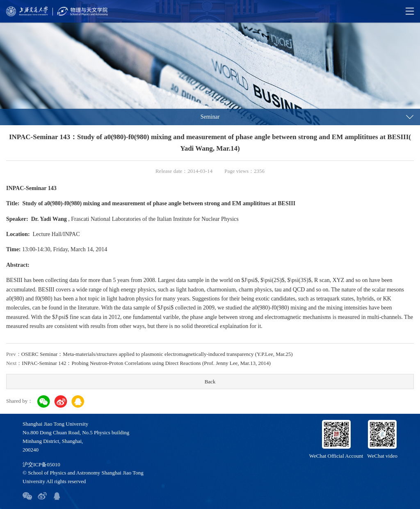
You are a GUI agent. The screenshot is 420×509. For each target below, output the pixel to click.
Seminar (210, 117)
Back (210, 382)
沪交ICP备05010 (41, 464)
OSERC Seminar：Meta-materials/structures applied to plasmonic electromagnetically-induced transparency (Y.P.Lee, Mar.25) (157, 354)
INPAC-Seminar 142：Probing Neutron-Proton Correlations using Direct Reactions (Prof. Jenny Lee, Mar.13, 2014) (146, 363)
